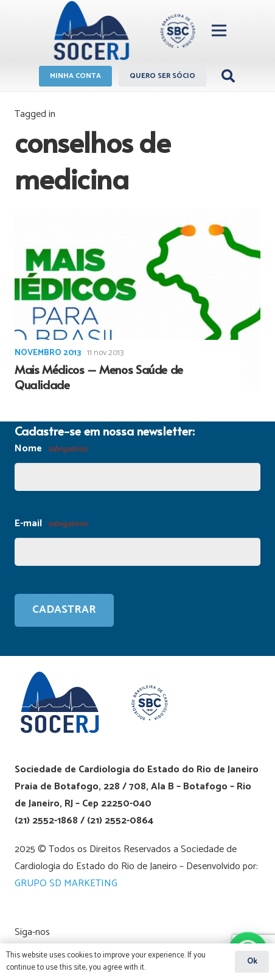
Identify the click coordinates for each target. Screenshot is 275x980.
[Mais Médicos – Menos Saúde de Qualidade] (137, 300)
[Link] (123, 30)
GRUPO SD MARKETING (66, 883)
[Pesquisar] (228, 76)
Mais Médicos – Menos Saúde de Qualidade (99, 377)
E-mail (51, 524)
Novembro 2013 (48, 353)
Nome (51, 449)
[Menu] (219, 30)
